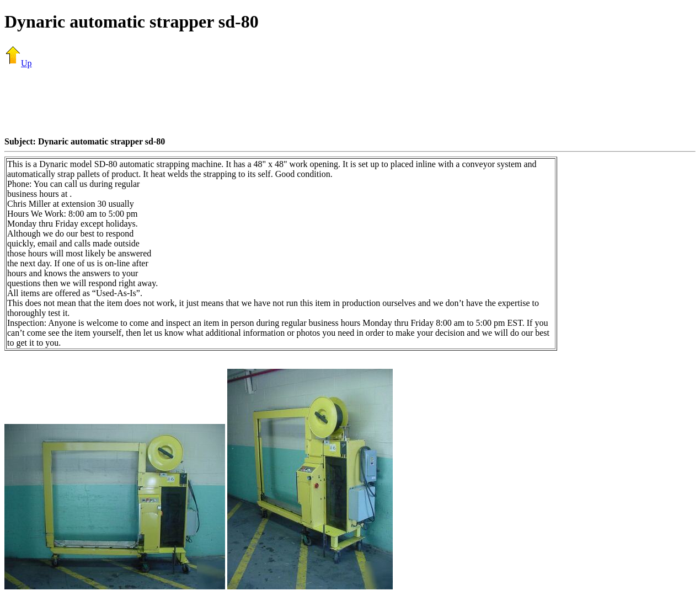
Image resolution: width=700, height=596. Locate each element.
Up (18, 63)
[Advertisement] (350, 102)
